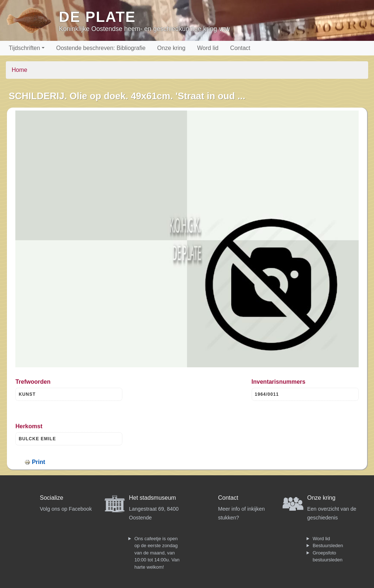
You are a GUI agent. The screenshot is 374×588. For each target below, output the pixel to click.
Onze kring (171, 48)
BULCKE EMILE (37, 439)
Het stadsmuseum (152, 498)
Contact (240, 48)
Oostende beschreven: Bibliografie (101, 48)
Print (38, 462)
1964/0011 (267, 394)
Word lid (208, 48)
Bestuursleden (328, 546)
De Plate (97, 17)
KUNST (27, 394)
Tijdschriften (24, 48)
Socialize (51, 498)
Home (20, 70)
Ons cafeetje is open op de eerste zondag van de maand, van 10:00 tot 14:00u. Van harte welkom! (157, 553)
